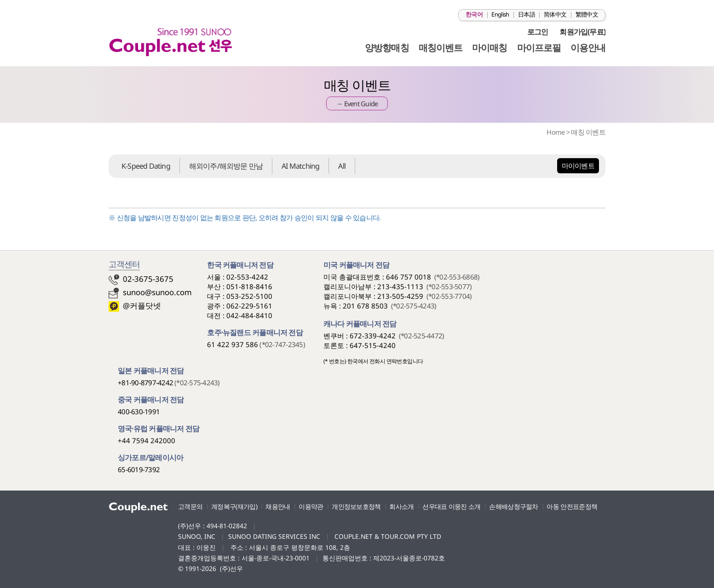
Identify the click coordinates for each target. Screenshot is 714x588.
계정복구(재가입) (234, 506)
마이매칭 (489, 48)
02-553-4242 (247, 277)
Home (556, 132)
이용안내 (588, 48)
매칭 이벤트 (588, 132)
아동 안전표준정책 (572, 506)
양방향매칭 (387, 48)
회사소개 (401, 506)
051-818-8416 (249, 286)
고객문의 (190, 506)
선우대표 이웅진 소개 (451, 506)
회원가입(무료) (582, 32)
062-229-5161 (249, 306)
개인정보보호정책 (356, 506)
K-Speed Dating (146, 166)
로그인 (538, 32)
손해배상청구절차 (513, 506)
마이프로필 (539, 48)
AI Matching (300, 166)
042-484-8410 (249, 315)
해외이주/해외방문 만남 (226, 166)
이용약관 (311, 506)
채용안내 (278, 506)
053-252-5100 (249, 296)
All (342, 166)
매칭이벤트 (440, 48)
